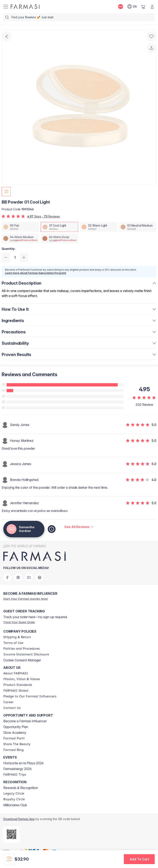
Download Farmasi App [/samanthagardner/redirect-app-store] (19, 819)
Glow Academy (15, 733)
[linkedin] (39, 577)
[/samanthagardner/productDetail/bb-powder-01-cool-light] (59, 227)
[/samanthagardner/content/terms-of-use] (13, 643)
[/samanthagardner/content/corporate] (16, 691)
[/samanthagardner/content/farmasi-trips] (15, 775)
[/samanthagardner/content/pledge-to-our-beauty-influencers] (30, 696)
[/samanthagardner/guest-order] (19, 622)
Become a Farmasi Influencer (25, 721)
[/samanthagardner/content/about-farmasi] (16, 673)
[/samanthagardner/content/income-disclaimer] (26, 654)
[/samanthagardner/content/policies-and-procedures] (21, 649)
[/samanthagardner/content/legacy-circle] (14, 794)
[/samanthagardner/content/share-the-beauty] (17, 744)
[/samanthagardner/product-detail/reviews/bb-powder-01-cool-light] (79, 527)
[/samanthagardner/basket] (143, 7)
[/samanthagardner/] (25, 7)
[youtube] (29, 577)
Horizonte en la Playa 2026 (23, 763)
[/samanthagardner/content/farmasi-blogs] (13, 750)
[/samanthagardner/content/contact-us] (12, 708)
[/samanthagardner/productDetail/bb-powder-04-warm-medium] (20, 239)
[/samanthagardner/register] (26, 599)
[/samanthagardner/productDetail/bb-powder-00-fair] (20, 227)
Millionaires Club (15, 805)
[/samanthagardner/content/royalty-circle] (14, 799)
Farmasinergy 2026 (17, 769)
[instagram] (18, 577)
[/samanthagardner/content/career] (8, 702)
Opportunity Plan (16, 727)
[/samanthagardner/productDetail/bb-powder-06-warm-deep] (59, 239)
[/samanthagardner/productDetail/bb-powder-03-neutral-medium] (138, 227)
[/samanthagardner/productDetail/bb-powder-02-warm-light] (99, 227)
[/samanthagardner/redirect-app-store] (12, 834)
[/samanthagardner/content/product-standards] (18, 685)
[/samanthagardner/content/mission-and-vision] (22, 679)
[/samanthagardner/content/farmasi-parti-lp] (14, 738)
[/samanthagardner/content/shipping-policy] (17, 637)
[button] (139, 859)
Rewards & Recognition (21, 788)
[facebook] (7, 577)
